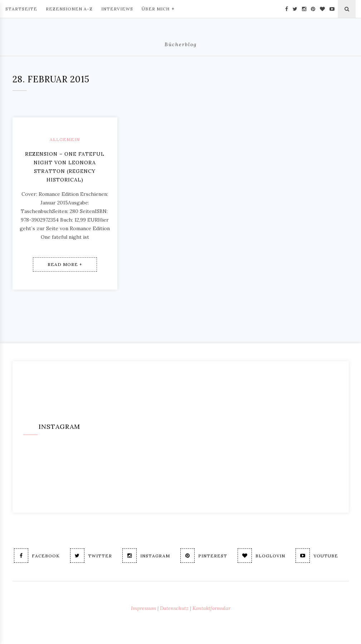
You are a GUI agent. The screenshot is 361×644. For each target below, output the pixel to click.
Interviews (117, 9)
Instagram (146, 556)
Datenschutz (174, 608)
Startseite (21, 9)
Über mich (158, 8)
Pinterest (204, 556)
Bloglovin (261, 556)
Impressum (143, 608)
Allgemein (65, 139)
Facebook (37, 556)
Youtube (317, 556)
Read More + (65, 264)
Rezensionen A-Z (69, 9)
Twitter (91, 556)
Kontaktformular (211, 608)
